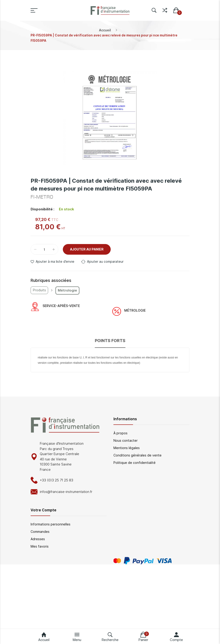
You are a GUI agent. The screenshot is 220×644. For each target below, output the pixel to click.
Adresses (38, 539)
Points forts (110, 341)
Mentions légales (127, 448)
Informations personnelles (51, 524)
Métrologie (67, 290)
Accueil (105, 30)
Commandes (40, 532)
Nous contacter (126, 440)
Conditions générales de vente (137, 455)
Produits (39, 290)
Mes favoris (40, 546)
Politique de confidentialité (135, 463)
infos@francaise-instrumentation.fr (66, 492)
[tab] (110, 343)
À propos (120, 433)
